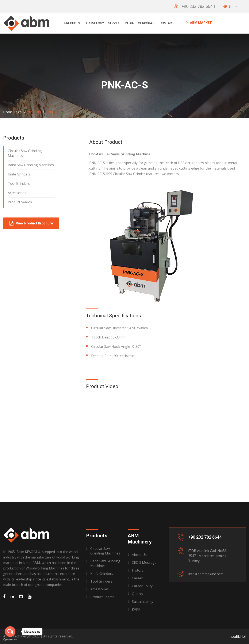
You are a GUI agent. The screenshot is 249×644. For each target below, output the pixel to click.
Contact (167, 23)
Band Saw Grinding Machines (31, 165)
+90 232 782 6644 (198, 6)
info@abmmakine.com (206, 574)
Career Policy (142, 586)
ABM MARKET (198, 23)
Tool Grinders (19, 183)
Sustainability (143, 602)
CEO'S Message (144, 562)
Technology (94, 23)
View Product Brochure (31, 223)
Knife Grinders (19, 174)
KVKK (136, 609)
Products (72, 23)
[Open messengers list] (10, 632)
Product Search (20, 202)
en (230, 6)
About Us (139, 555)
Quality (137, 594)
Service (114, 23)
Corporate (147, 23)
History (138, 570)
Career (137, 578)
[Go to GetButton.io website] (10, 640)
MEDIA (129, 23)
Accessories (17, 193)
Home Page (12, 112)
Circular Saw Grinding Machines (25, 153)
